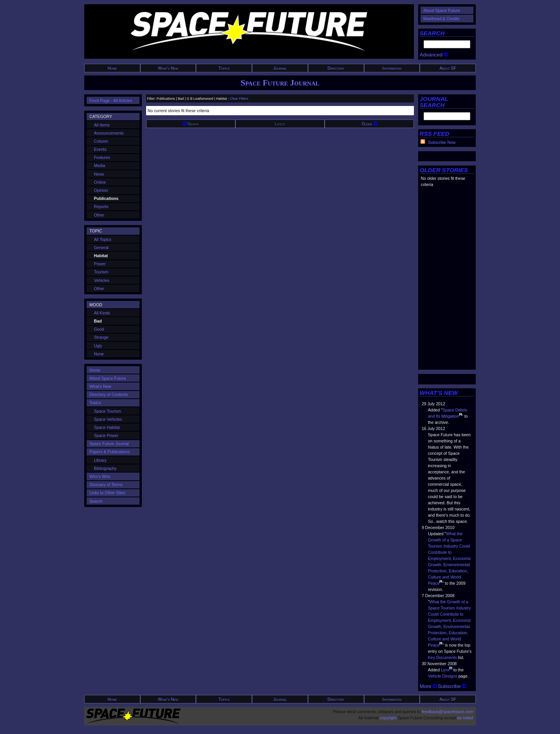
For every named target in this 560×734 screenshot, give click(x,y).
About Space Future (442, 10)
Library (100, 460)
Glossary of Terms (106, 485)
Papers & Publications (109, 452)
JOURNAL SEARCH (434, 102)
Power (100, 264)
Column (101, 141)
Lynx (445, 670)
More (428, 686)
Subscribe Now (442, 142)
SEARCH (432, 33)
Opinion (101, 190)
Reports (101, 207)
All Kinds (102, 313)
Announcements (109, 133)
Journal (280, 68)
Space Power (106, 435)
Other (99, 215)
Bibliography (105, 468)
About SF (448, 68)
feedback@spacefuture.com (447, 712)
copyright (388, 718)
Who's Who (100, 476)
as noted (465, 718)
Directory (336, 68)
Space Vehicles (108, 419)
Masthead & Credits (441, 19)
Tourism (101, 272)
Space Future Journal (280, 83)
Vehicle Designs (443, 676)
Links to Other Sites (107, 493)
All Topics (103, 239)
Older (369, 124)
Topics (224, 68)
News (99, 174)
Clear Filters (239, 99)
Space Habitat (107, 427)
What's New (168, 68)
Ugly (98, 346)
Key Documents (442, 657)
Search (96, 501)
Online (100, 182)
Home (112, 68)
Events (100, 149)
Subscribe (452, 686)
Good (99, 329)
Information (392, 68)
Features (102, 157)
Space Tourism (107, 411)
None (99, 354)
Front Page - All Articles (111, 101)
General (101, 248)
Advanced (434, 55)
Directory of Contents (109, 394)
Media (100, 166)
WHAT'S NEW (439, 393)
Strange (101, 337)
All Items (102, 125)
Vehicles (102, 280)
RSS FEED (435, 134)
